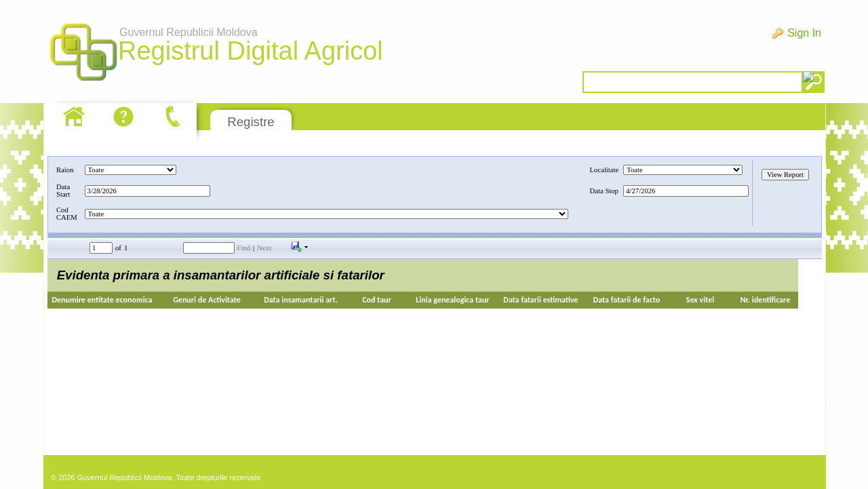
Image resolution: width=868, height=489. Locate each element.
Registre (251, 122)
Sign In (804, 33)
